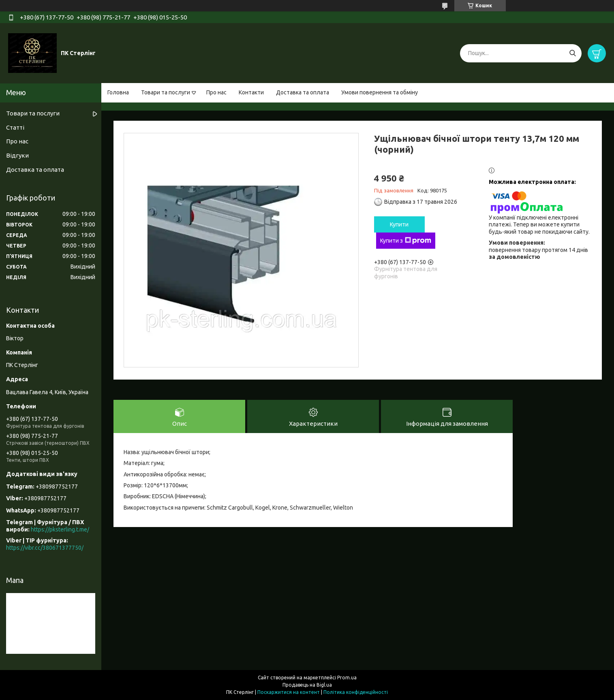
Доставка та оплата (303, 92)
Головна (118, 92)
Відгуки (17, 155)
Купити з (406, 241)
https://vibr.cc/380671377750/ (45, 548)
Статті (15, 127)
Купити (399, 224)
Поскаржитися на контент (289, 692)
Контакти (251, 92)
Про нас (216, 92)
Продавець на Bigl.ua (307, 685)
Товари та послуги (166, 92)
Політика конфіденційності (356, 692)
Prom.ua (347, 678)
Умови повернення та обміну (380, 92)
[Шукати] (572, 53)
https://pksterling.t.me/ (60, 529)
